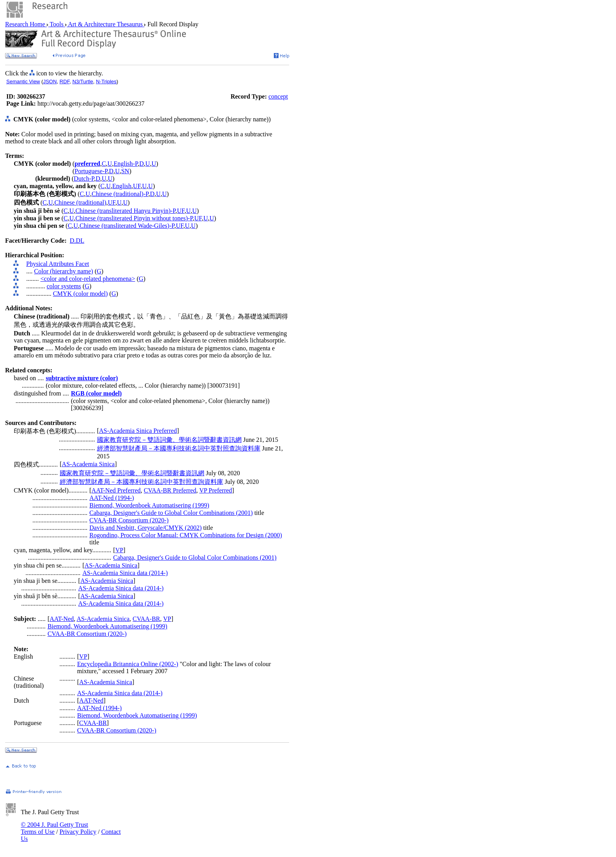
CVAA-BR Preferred (170, 490)
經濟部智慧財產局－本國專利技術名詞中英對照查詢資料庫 (179, 448)
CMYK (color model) (81, 294)
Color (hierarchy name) (64, 271)
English (122, 186)
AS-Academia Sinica (88, 464)
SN (125, 171)
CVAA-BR (147, 619)
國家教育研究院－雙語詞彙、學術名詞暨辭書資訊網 (169, 440)
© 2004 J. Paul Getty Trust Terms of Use (54, 828)
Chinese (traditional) (81, 202)
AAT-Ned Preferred (116, 490)
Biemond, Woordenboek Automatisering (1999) (149, 505)
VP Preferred (215, 490)
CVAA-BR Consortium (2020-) (129, 520)
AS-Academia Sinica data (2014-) (125, 573)
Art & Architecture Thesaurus (105, 24)
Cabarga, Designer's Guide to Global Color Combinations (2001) (171, 513)
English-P (126, 164)
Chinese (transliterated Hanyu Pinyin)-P (126, 211)
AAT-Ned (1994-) (112, 498)
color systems (64, 286)
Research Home (26, 24)
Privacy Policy (78, 832)
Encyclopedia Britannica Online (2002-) (127, 664)
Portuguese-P (91, 171)
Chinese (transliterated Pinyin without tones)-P (134, 218)
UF (137, 186)
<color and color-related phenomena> (88, 279)
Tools (57, 24)
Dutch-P (84, 179)
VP (119, 550)
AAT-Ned (62, 619)
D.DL (77, 241)
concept (278, 96)
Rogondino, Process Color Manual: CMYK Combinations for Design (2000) (186, 535)
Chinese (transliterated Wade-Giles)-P (127, 226)
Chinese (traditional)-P (120, 194)
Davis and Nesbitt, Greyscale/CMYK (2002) (146, 528)
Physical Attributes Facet (58, 264)
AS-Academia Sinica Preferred (138, 431)
